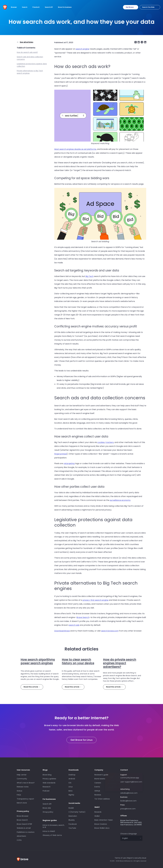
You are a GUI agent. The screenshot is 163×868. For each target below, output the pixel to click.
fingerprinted (61, 454)
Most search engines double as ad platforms (75, 149)
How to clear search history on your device (78, 661)
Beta (70, 791)
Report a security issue (137, 858)
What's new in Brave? (26, 783)
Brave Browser (23, 816)
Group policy (48, 812)
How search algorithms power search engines (38, 661)
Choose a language (129, 834)
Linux (71, 787)
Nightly (71, 795)
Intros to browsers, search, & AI (54, 826)
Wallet (97, 816)
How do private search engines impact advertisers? (120, 663)
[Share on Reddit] (138, 42)
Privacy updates (49, 779)
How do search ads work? (27, 52)
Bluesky (72, 820)
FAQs (19, 795)
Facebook (73, 824)
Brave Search (83, 617)
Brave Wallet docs (102, 828)
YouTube (72, 828)
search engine (82, 49)
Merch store (22, 803)
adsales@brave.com (131, 793)
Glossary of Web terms (52, 835)
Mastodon (73, 816)
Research (47, 787)
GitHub (97, 791)
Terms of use (120, 858)
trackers (110, 442)
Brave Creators (101, 824)
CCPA (19, 840)
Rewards (98, 812)
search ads (74, 625)
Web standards (49, 783)
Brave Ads (47, 808)
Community (22, 779)
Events (97, 787)
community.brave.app (130, 778)
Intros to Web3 (49, 831)
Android (72, 779)
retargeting (69, 463)
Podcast (46, 791)
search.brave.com (110, 631)
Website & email (24, 828)
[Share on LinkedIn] (145, 42)
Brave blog (47, 775)
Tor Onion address (102, 799)
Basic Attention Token (104, 820)
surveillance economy (120, 500)
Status (19, 791)
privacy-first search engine (95, 600)
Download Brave (62, 631)
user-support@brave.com (131, 782)
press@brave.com (128, 809)
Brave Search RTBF (24, 824)
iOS (70, 783)
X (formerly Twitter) (77, 812)
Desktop (72, 775)
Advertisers (21, 836)
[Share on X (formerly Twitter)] (136, 42)
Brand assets (100, 779)
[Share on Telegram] (142, 42)
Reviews (98, 795)
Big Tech (89, 276)
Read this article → (32, 687)
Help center (22, 775)
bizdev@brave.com (128, 801)
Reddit (71, 808)
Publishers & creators (26, 832)
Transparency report (25, 799)
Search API (47, 804)
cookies (101, 442)
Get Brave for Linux (81, 740)
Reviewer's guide (101, 775)
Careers (98, 783)
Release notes (23, 787)
